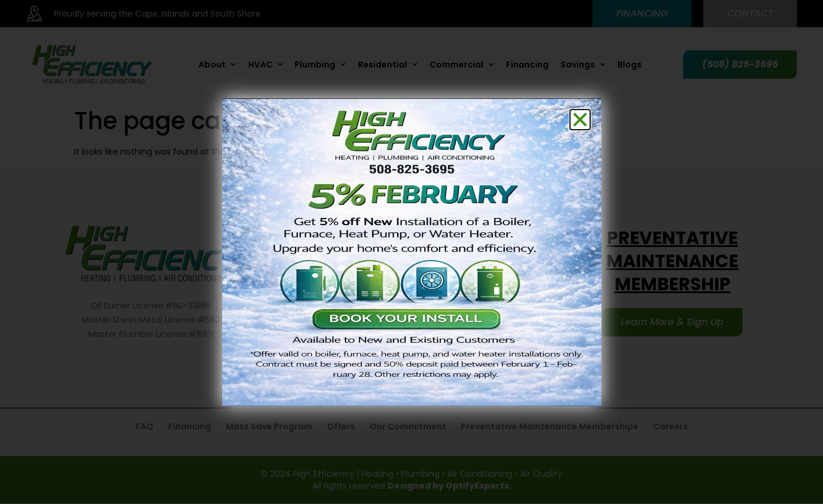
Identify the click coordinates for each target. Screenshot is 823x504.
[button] (580, 120)
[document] (411, 252)
